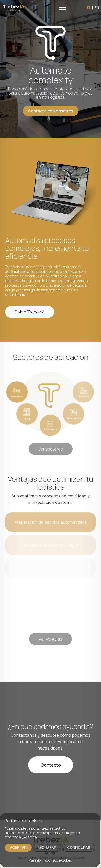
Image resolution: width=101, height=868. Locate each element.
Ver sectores (51, 449)
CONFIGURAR (79, 848)
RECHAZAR (47, 848)
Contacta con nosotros (51, 111)
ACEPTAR (18, 848)
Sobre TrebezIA (30, 312)
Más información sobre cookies (50, 860)
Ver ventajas (50, 639)
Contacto (51, 765)
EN (97, 7)
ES (89, 7)
